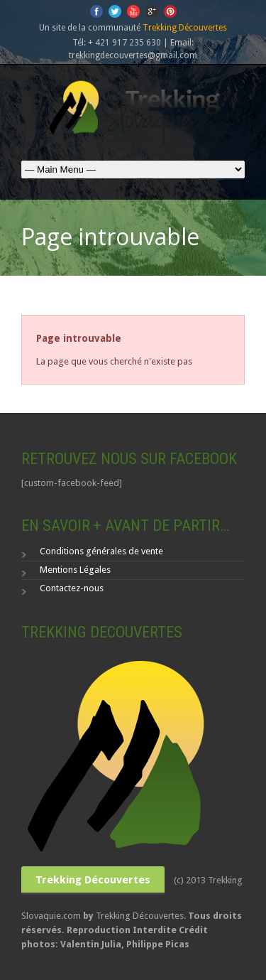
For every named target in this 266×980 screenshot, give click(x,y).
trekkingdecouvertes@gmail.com (133, 55)
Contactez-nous (72, 588)
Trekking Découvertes (185, 28)
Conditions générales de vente (101, 551)
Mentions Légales (75, 570)
